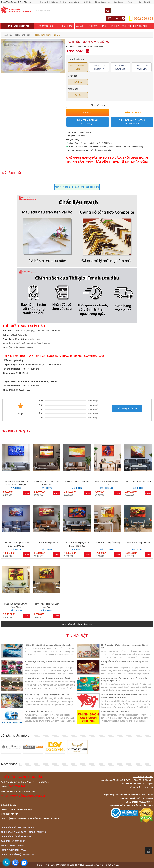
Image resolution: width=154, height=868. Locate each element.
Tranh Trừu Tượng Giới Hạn (77, 481)
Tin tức (138, 2)
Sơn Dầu (78, 82)
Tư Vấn (129, 2)
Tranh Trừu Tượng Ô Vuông (107, 543)
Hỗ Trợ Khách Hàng (102, 2)
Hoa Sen (104, 26)
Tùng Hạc (126, 26)
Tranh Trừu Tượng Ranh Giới (138, 481)
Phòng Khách (140, 26)
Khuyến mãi (118, 2)
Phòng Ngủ (41, 32)
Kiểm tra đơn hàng (59, 2)
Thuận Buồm (91, 26)
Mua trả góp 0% (88, 122)
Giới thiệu (87, 2)
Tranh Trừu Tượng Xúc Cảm (138, 543)
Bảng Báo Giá (75, 2)
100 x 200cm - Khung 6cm (142, 67)
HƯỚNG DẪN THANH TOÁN (19, 348)
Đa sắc (78, 95)
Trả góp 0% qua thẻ (132, 122)
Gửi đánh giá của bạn (127, 408)
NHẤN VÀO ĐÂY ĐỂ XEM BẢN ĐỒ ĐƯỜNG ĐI (28, 343)
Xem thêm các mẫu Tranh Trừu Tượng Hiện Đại (77, 187)
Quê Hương (68, 26)
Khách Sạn (55, 32)
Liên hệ (147, 2)
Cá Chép (115, 26)
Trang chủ (44, 2)
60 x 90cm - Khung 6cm (78, 67)
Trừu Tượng (42, 26)
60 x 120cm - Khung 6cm (99, 67)
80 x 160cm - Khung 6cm (120, 67)
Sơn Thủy (55, 26)
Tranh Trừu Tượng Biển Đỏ (46, 543)
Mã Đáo (79, 26)
